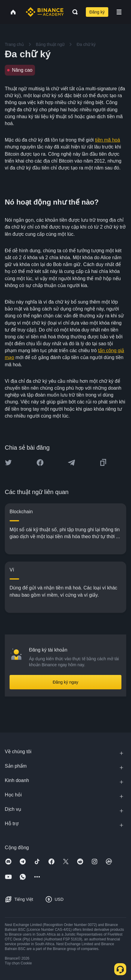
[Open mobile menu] (119, 12)
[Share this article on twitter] (8, 463)
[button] (119, 12)
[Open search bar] (73, 12)
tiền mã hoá (108, 140)
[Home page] (45, 12)
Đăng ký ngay (65, 682)
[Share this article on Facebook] (40, 463)
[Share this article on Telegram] (71, 463)
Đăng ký (97, 12)
